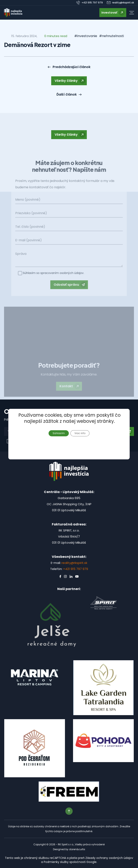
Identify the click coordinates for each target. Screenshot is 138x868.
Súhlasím (59, 433)
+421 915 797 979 (76, 569)
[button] (132, 13)
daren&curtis (77, 849)
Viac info (80, 433)
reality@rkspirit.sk (74, 563)
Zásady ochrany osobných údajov (109, 858)
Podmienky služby (56, 862)
